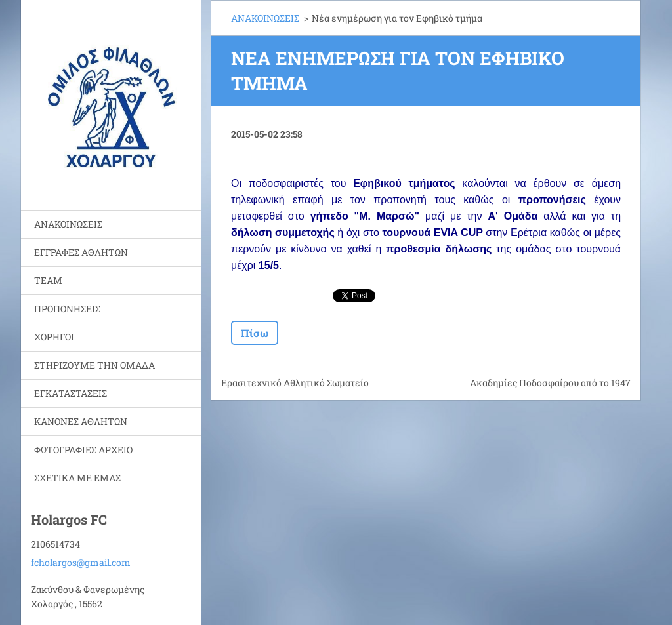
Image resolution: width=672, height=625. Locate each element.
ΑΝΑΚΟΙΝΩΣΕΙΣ (68, 224)
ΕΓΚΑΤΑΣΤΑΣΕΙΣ (71, 393)
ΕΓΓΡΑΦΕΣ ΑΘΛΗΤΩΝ (81, 252)
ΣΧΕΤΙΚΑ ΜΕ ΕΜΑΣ (77, 478)
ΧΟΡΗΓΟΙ (54, 337)
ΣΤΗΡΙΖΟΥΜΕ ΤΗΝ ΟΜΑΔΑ (94, 365)
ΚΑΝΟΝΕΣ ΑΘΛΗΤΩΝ (81, 421)
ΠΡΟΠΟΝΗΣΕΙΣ (67, 309)
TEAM (48, 280)
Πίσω (255, 333)
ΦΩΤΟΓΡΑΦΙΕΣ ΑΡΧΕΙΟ (83, 450)
